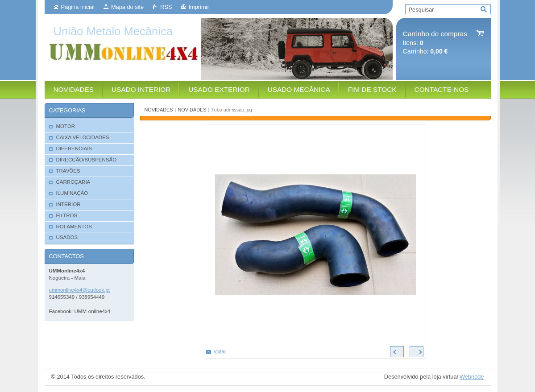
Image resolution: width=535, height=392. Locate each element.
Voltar (220, 351)
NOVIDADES (159, 110)
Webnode (472, 377)
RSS (166, 7)
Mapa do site (127, 7)
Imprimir (199, 7)
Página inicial (78, 7)
